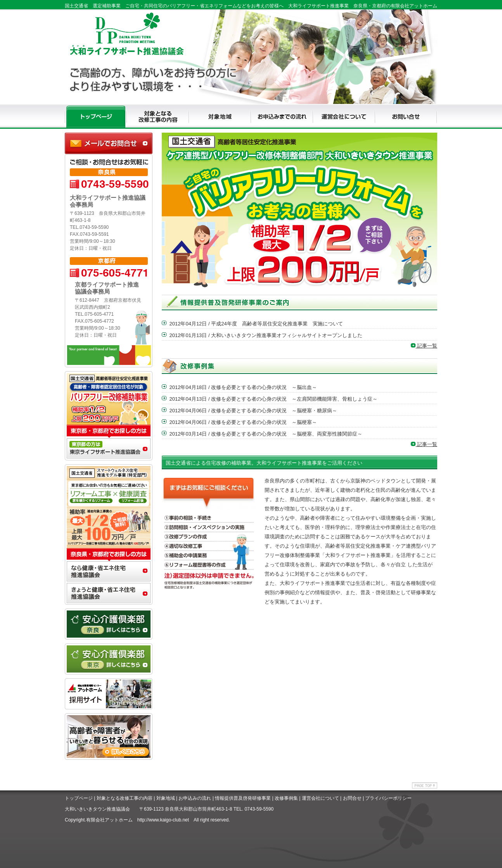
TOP (96, 117)
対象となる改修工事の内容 (125, 798)
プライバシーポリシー (388, 798)
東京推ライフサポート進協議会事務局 (109, 449)
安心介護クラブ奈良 (109, 624)
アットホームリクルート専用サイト (109, 694)
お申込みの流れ (195, 798)
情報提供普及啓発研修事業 (243, 798)
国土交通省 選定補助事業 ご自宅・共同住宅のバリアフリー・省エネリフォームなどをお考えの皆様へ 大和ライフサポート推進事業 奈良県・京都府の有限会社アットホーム (251, 6)
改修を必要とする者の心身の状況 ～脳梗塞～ (264, 422)
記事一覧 (424, 346)
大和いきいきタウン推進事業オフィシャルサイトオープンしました (287, 335)
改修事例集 (286, 798)
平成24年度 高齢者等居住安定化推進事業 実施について (277, 324)
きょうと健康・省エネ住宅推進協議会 (109, 594)
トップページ (79, 798)
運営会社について (320, 798)
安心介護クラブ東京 (109, 659)
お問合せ (352, 798)
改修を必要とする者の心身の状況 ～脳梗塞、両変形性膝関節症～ (287, 434)
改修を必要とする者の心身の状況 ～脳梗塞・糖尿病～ (274, 411)
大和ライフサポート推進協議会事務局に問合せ (109, 143)
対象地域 (166, 798)
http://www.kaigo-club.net (163, 820)
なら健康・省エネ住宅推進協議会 (109, 572)
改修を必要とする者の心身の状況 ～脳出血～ (264, 387)
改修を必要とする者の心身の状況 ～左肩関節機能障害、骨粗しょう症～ (294, 399)
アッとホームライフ (109, 744)
